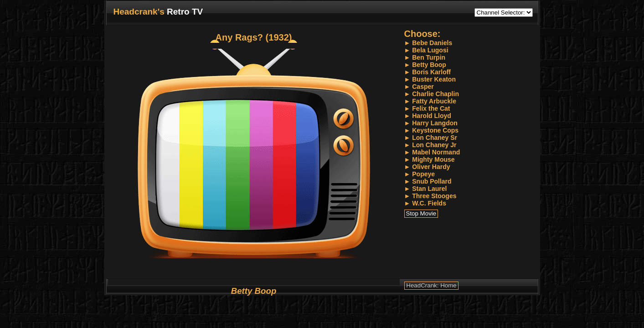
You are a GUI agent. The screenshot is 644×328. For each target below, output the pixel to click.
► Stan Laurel (426, 189)
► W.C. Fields (425, 203)
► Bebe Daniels (428, 43)
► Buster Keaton (430, 79)
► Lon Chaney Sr (431, 138)
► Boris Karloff (428, 72)
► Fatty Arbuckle (430, 101)
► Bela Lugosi (426, 50)
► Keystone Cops (432, 130)
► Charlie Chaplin (432, 94)
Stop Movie (421, 213)
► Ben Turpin (425, 57)
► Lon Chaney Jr (430, 145)
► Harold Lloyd (428, 116)
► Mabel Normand (432, 152)
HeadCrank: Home (431, 285)
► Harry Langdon (431, 123)
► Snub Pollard (428, 181)
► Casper (419, 87)
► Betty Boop (425, 65)
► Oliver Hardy (427, 167)
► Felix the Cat (427, 108)
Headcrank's (139, 12)
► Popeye (420, 174)
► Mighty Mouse (430, 159)
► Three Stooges (430, 196)
